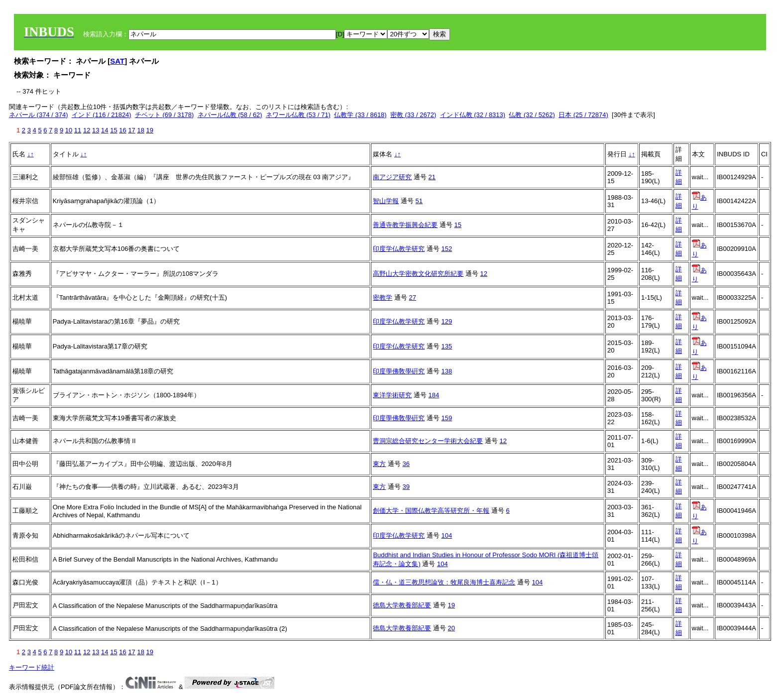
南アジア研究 (392, 177)
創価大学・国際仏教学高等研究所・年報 (431, 511)
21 (432, 177)
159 (447, 418)
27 (413, 297)
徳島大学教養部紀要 (402, 605)
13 (96, 130)
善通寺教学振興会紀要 (405, 225)
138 (447, 371)
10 (69, 130)
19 (150, 130)
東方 (379, 464)
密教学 (383, 297)
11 (78, 130)
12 (87, 130)
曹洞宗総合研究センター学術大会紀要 (428, 441)
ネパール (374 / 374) (39, 115)
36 (406, 464)
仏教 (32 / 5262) (532, 115)
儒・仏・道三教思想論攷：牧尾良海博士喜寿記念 (444, 582)
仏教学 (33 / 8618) (360, 115)
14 (105, 130)
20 (451, 628)
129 (447, 321)
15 (113, 130)
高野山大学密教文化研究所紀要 (418, 274)
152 (447, 249)
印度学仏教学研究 (399, 249)
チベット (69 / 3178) (165, 115)
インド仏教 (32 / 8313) (473, 115)
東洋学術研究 (392, 395)
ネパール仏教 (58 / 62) (230, 115)
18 (140, 130)
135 (447, 346)
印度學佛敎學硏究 (399, 371)
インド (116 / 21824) (102, 115)
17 (131, 130)
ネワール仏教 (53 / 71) (298, 115)
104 (447, 535)
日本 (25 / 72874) (583, 115)
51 (419, 201)
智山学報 (386, 201)
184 (434, 395)
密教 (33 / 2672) (413, 115)
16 (122, 130)
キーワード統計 (32, 667)
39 (406, 487)
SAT (117, 61)
